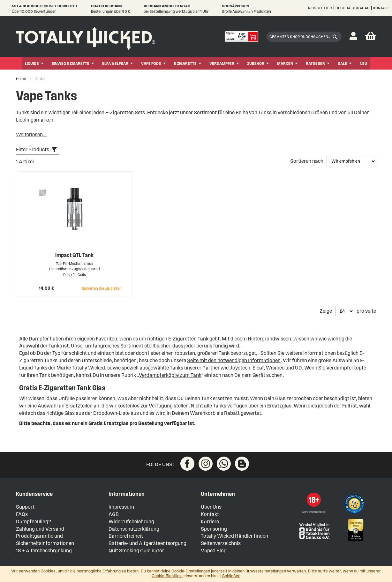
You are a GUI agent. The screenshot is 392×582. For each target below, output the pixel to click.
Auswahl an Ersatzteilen (65, 406)
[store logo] (86, 37)
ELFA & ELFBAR (115, 63)
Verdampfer (222, 63)
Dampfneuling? (34, 522)
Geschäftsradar (353, 8)
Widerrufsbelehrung (131, 522)
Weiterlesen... (31, 134)
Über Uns (211, 507)
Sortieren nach (307, 161)
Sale (342, 63)
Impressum (121, 507)
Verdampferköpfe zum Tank (170, 375)
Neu (363, 63)
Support (25, 507)
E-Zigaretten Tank (188, 339)
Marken (285, 63)
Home (21, 79)
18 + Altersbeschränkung (44, 551)
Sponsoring (214, 529)
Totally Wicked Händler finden (234, 536)
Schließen (231, 576)
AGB (114, 514)
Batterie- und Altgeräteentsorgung (147, 543)
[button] (353, 37)
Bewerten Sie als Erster (101, 288)
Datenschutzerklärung (134, 529)
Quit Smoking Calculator (136, 551)
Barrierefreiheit (126, 536)
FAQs (22, 514)
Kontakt (381, 8)
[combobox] (304, 37)
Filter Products (33, 149)
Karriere (210, 522)
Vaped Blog (214, 551)
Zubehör (256, 63)
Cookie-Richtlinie (167, 576)
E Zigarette (185, 63)
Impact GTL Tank (74, 255)
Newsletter (320, 8)
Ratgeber (315, 63)
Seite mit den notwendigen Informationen (234, 360)
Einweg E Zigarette (71, 63)
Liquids (32, 63)
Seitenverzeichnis (221, 543)
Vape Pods (151, 63)
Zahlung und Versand (40, 529)
